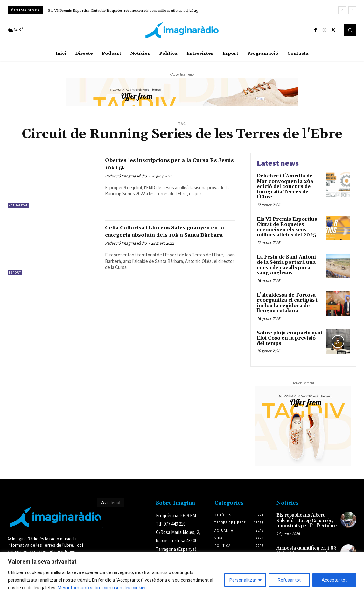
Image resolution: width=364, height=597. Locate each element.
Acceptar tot (334, 580)
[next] (352, 10)
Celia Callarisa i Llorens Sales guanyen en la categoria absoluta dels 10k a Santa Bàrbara (162, 235)
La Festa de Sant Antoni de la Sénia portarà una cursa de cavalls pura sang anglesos (286, 265)
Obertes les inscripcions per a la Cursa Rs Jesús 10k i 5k (161, 164)
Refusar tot (289, 580)
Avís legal (111, 503)
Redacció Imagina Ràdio (126, 176)
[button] (350, 30)
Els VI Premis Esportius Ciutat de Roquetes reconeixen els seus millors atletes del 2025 (123, 11)
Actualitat (18, 205)
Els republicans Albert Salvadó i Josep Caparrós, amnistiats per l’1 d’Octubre (307, 521)
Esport (15, 273)
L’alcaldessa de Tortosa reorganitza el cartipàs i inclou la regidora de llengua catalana (287, 303)
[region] (182, 575)
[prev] (342, 10)
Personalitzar (243, 580)
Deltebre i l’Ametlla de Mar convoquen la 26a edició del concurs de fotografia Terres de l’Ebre (285, 187)
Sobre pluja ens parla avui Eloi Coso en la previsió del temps (290, 338)
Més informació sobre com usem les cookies (102, 588)
